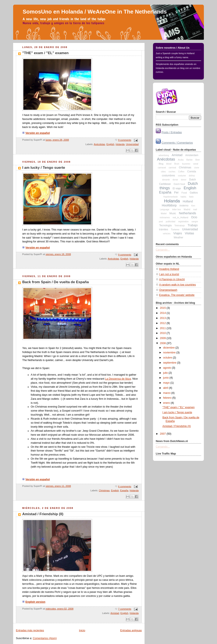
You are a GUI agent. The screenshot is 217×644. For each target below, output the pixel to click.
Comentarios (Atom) (45, 638)
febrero (168, 398)
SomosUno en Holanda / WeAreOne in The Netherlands (95, 12)
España (124, 490)
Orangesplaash (168, 290)
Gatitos (194, 193)
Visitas (189, 233)
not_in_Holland (180, 217)
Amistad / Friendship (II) (43, 514)
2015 (163, 308)
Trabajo (193, 225)
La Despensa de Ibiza (118, 379)
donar (175, 180)
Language (165, 209)
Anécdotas (99, 144)
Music (173, 213)
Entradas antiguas (131, 630)
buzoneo (186, 164)
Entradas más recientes (30, 630)
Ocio (194, 217)
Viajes (178, 233)
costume (182, 176)
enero (167, 403)
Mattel (164, 214)
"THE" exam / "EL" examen (45, 53)
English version (34, 602)
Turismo (175, 229)
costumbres (168, 176)
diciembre (169, 348)
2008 (163, 343)
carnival (172, 168)
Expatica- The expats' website (177, 295)
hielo (191, 197)
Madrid (187, 209)
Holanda (120, 144)
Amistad (115, 613)
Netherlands (187, 213)
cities (163, 172)
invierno (184, 206)
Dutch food (179, 184)
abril (166, 388)
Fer (176, 192)
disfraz (192, 176)
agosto (168, 368)
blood (169, 164)
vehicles (167, 234)
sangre (195, 222)
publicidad (170, 222)
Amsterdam (192, 155)
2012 (163, 323)
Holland (188, 201)
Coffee (181, 172)
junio (166, 378)
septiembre (170, 363)
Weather (178, 238)
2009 (163, 338)
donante (166, 180)
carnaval (162, 168)
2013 (163, 318)
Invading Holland (169, 269)
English (110, 144)
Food (184, 193)
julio (166, 373)
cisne (197, 168)
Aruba (181, 160)
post (161, 222)
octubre (168, 358)
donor (184, 180)
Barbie (190, 160)
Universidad (132, 144)
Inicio (82, 630)
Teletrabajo (180, 226)
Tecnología (166, 225)
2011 (163, 328)
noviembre (170, 353)
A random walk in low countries (177, 285)
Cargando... (163, 250)
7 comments (125, 609)
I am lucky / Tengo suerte (44, 168)
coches (172, 172)
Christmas (104, 490)
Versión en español (36, 133)
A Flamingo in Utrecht (172, 279)
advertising (164, 155)
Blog (161, 164)
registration (183, 222)
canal (196, 164)
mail (195, 209)
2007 (163, 434)
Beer (198, 160)
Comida (191, 172)
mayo (167, 383)
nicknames (165, 218)
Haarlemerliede (171, 197)
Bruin (177, 164)
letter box (176, 209)
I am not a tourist (169, 274)
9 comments (125, 140)
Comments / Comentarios (177, 143)
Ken (193, 206)
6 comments (125, 486)
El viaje (177, 188)
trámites (164, 229)
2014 (163, 313)
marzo (167, 393)
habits (183, 197)
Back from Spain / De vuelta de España (56, 282)
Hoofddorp (169, 205)
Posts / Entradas (172, 132)
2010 (163, 333)
